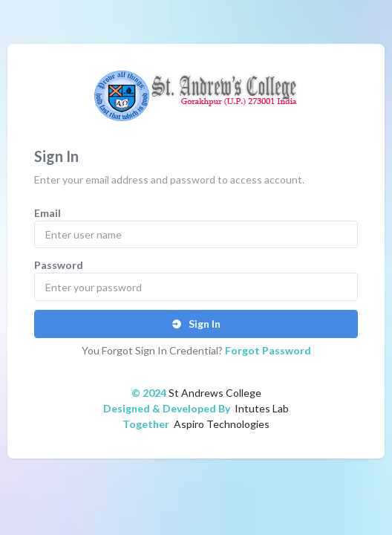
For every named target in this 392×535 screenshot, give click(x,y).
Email (48, 213)
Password (59, 265)
